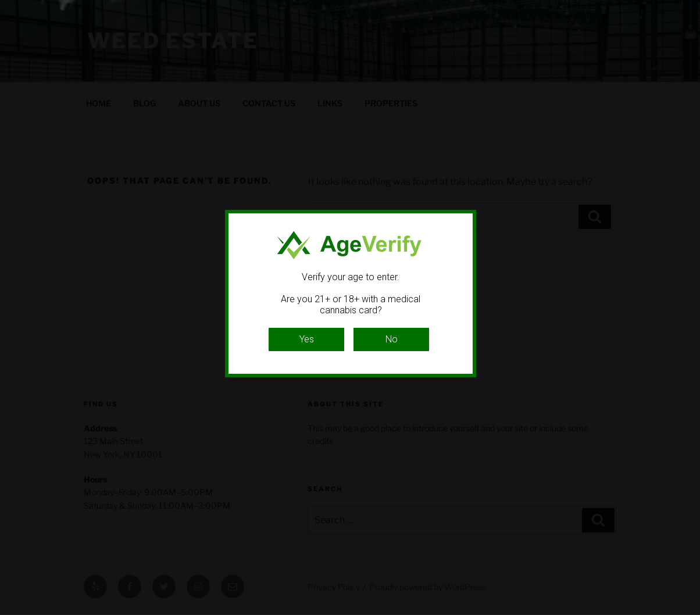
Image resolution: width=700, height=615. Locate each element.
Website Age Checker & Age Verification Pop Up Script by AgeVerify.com (685, 612)
